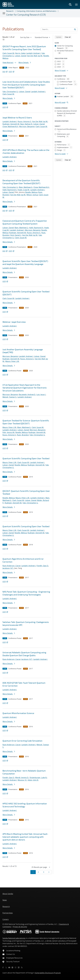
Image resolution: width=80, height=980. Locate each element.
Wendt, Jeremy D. (22, 778)
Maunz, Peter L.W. (12, 361)
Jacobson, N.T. (8, 568)
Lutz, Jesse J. (41, 395)
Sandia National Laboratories (14, 938)
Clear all (68, 37)
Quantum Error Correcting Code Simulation (22, 741)
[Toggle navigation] (4, 13)
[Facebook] (3, 967)
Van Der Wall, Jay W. (35, 56)
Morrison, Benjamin (27, 126)
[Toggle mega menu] (76, 4)
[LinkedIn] (19, 967)
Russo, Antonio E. (25, 121)
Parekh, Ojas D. (42, 566)
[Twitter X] (6, 967)
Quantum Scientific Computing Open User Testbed (26, 458)
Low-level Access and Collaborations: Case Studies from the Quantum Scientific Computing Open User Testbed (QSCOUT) (26, 85)
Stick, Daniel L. (16, 235)
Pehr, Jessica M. (9, 432)
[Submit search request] (75, 29)
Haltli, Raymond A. (10, 190)
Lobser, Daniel (21, 56)
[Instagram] (16, 967)
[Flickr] (12, 967)
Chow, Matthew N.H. (10, 126)
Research (10, 11)
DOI (5, 72)
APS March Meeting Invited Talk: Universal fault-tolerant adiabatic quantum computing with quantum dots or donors (25, 837)
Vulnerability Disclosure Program (48, 973)
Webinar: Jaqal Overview (14, 322)
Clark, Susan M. (8, 53)
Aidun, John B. (33, 780)
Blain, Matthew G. (26, 187)
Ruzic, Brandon (23, 435)
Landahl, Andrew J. (33, 53)
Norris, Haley (20, 53)
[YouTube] (9, 967)
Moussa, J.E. (22, 780)
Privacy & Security (20, 927)
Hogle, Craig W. (24, 190)
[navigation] (26, 37)
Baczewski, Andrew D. (27, 395)
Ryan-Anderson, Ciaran (12, 566)
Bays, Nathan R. (26, 124)
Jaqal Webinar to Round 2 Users (17, 118)
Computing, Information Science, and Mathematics (36, 11)
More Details (25, 63)
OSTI (12, 72)
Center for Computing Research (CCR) (26, 15)
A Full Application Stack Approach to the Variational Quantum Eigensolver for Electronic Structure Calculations (25, 388)
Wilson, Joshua (32, 195)
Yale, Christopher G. (10, 92)
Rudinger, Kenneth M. (11, 124)
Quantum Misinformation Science (18, 713)
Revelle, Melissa (31, 192)
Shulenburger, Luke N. (38, 778)
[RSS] (22, 967)
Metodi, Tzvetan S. (10, 397)
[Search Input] (59, 29)
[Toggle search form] (70, 4)
